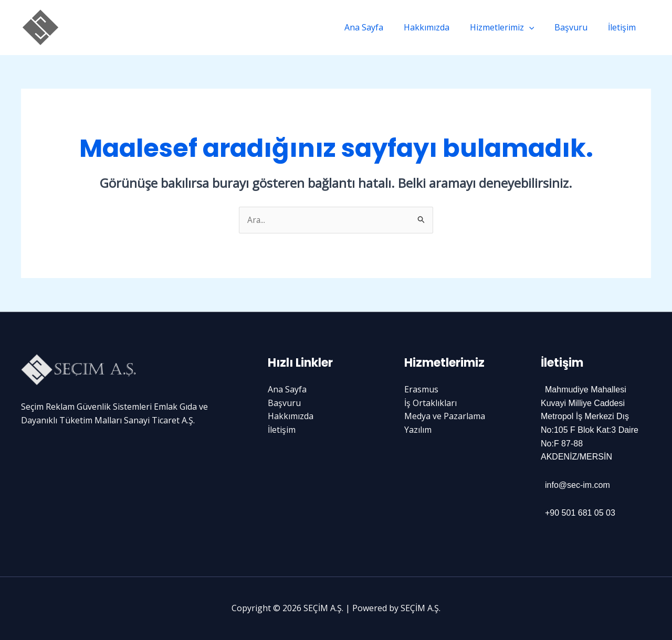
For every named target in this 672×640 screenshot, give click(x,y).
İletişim (623, 27)
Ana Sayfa (380, 27)
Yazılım (418, 430)
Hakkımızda (439, 27)
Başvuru (576, 27)
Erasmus (421, 390)
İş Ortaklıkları (430, 403)
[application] (538, 27)
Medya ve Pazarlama (445, 417)
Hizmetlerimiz (511, 27)
